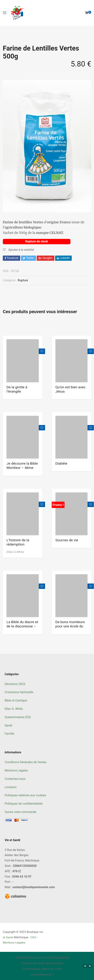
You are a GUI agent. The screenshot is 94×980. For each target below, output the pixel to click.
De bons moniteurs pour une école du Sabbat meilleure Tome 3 (70, 628)
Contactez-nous (15, 779)
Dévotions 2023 (15, 684)
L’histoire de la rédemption (18, 542)
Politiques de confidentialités (24, 804)
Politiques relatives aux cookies (25, 795)
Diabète (61, 463)
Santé (8, 725)
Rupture (23, 280)
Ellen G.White (15, 552)
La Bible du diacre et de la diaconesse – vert (22, 626)
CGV (34, 937)
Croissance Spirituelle (19, 692)
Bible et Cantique (16, 700)
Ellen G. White (14, 709)
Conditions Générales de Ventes (26, 762)
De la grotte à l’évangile (17, 389)
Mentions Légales (16, 770)
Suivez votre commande (20, 812)
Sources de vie (67, 540)
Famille (9, 734)
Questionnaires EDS (18, 717)
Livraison (11, 787)
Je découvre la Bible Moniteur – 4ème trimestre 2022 (22, 468)
